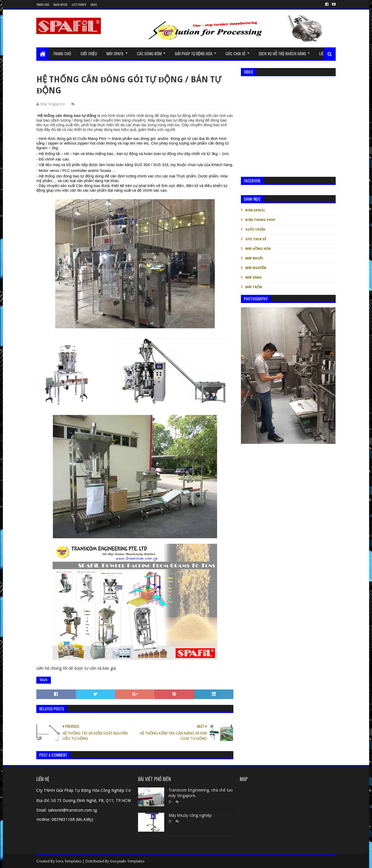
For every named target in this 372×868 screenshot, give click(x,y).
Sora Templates (69, 861)
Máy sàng (254, 278)
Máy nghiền (256, 268)
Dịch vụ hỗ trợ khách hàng (282, 53)
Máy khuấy (254, 258)
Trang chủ (43, 5)
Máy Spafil (115, 53)
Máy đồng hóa (258, 249)
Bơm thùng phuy (260, 220)
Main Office (60, 5)
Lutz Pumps (79, 5)
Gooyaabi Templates (127, 861)
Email (94, 5)
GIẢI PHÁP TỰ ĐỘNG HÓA (194, 53)
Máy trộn (254, 287)
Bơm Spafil (255, 210)
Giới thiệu (89, 53)
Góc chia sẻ (236, 53)
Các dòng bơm (149, 53)
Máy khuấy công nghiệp (190, 815)
